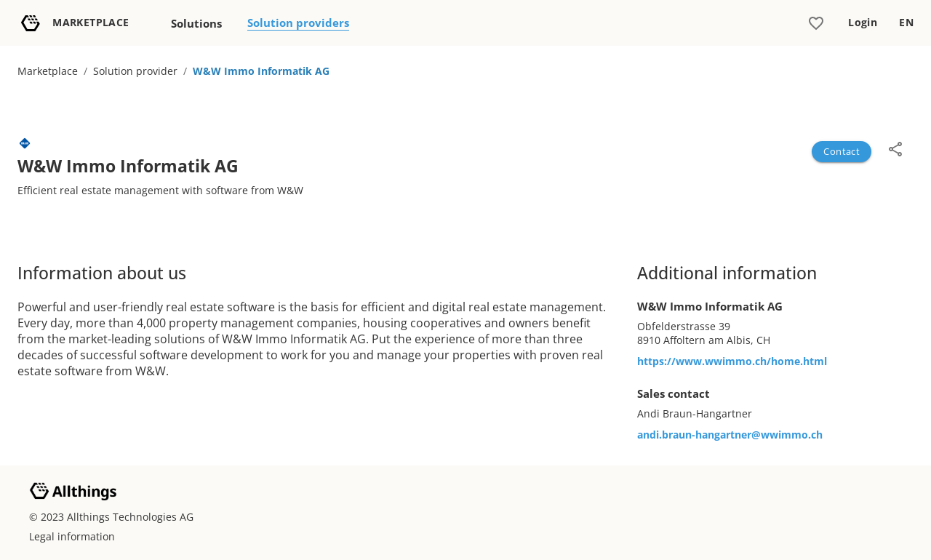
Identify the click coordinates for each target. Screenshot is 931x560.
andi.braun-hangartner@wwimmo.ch (730, 435)
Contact (842, 151)
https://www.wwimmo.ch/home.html (732, 361)
